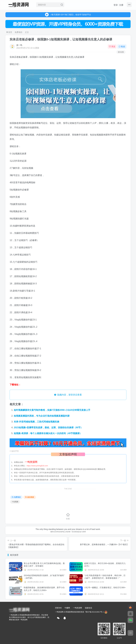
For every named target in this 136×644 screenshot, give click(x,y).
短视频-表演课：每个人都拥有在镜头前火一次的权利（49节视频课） (48, 433)
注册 (121, 5)
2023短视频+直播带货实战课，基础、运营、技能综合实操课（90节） (48, 428)
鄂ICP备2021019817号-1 (95, 612)
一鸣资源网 (77, 608)
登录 (116, 5)
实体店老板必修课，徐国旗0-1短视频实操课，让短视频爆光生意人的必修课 (61, 39)
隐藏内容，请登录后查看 (68, 395)
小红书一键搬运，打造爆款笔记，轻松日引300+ (105, 587)
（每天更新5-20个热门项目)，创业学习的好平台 (68, 15)
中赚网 (67, 608)
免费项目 (19, 32)
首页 (9, 32)
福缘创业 (88, 608)
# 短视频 (15, 502)
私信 (122, 47)
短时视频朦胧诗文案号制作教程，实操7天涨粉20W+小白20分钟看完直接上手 (52, 410)
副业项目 (30, 497)
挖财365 (58, 608)
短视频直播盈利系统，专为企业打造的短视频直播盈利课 (42, 416)
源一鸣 (19, 45)
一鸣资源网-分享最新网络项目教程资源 (70, 612)
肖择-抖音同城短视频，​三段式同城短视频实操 (36, 422)
